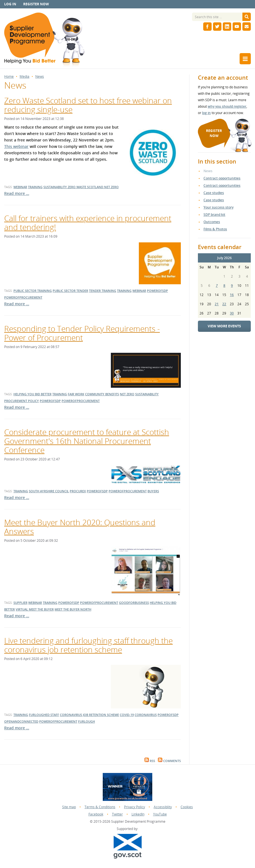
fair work (76, 394)
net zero (111, 187)
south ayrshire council (49, 491)
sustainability (56, 187)
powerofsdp (157, 291)
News (40, 77)
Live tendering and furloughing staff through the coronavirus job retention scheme (88, 645)
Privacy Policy (134, 807)
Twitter (117, 814)
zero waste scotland (86, 187)
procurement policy (22, 401)
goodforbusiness (134, 603)
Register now (36, 4)
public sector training (33, 291)
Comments (169, 761)
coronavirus (146, 715)
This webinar (16, 146)
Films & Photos (215, 229)
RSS (150, 761)
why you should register (227, 106)
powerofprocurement (23, 297)
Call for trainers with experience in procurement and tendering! (88, 223)
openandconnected (21, 721)
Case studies (214, 193)
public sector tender (70, 291)
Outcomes (212, 222)
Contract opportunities (222, 178)
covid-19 (127, 715)
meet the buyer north (73, 609)
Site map (69, 807)
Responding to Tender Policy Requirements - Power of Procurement (82, 333)
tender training (103, 291)
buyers (153, 491)
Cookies (187, 807)
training (35, 187)
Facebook (96, 814)
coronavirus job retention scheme (89, 715)
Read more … (17, 193)
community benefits (102, 394)
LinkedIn (138, 814)
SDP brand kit (214, 215)
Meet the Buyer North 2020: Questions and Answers (80, 527)
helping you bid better (32, 394)
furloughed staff (44, 715)
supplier (20, 603)
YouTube (160, 814)
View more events (224, 326)
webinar (20, 187)
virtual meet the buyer (35, 609)
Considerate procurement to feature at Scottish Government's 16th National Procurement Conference (87, 441)
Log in (10, 4)
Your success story (218, 207)
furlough (86, 721)
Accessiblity (163, 807)
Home (9, 77)
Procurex (78, 491)
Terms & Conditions (100, 807)
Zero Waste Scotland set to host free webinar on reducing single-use (88, 105)
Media (24, 77)
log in (206, 113)
